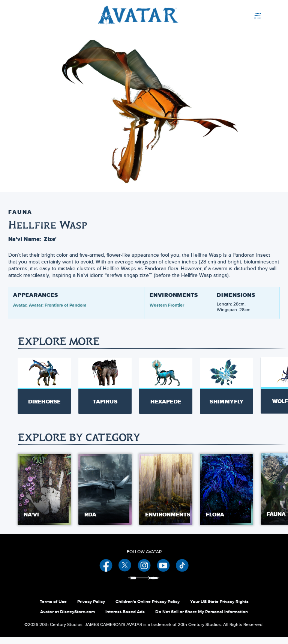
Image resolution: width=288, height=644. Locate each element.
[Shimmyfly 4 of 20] (226, 385)
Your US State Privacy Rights (219, 608)
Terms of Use (53, 608)
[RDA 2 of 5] (105, 496)
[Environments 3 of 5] (166, 496)
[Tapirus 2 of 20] (105, 385)
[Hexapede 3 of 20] (166, 385)
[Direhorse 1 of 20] (44, 385)
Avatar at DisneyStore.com (67, 618)
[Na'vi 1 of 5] (44, 496)
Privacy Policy (91, 608)
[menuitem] (265, 15)
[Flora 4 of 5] (226, 496)
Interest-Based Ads (125, 618)
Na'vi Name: (25, 239)
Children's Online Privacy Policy (148, 608)
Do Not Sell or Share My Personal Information (202, 618)
